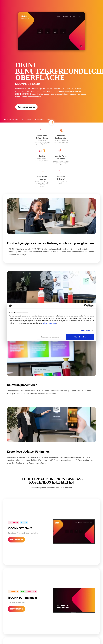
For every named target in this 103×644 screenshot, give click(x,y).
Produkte (15, 120)
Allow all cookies (80, 337)
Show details (86, 331)
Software (28, 120)
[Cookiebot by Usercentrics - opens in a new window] (86, 306)
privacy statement (50, 323)
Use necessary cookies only (51, 337)
